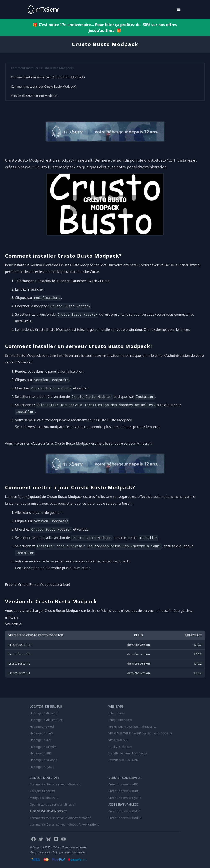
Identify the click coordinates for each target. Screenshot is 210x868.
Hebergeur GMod (42, 727)
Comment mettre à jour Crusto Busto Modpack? (44, 86)
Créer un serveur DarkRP (125, 818)
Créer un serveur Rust (123, 791)
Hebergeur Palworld (44, 760)
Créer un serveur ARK (123, 784)
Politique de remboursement (69, 852)
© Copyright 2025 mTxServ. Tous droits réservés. (58, 847)
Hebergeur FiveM (42, 733)
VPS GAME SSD (118, 740)
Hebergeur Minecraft (44, 713)
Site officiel (14, 624)
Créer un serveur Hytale (125, 798)
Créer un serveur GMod (124, 811)
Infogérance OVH (120, 720)
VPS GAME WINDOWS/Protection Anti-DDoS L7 (140, 733)
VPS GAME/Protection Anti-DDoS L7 (133, 727)
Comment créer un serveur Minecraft (55, 784)
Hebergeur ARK (40, 753)
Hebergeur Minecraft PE (46, 720)
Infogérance (117, 713)
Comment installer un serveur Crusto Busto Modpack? (48, 77)
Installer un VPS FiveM (124, 760)
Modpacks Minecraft (44, 798)
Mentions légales (40, 852)
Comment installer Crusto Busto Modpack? (42, 68)
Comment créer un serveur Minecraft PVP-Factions (64, 825)
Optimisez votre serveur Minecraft (53, 804)
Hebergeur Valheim (43, 747)
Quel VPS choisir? (120, 747)
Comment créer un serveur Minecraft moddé (60, 818)
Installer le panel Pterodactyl (128, 753)
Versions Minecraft (42, 791)
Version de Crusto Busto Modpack (34, 96)
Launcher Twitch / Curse (90, 281)
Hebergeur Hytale (42, 767)
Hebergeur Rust (41, 740)
